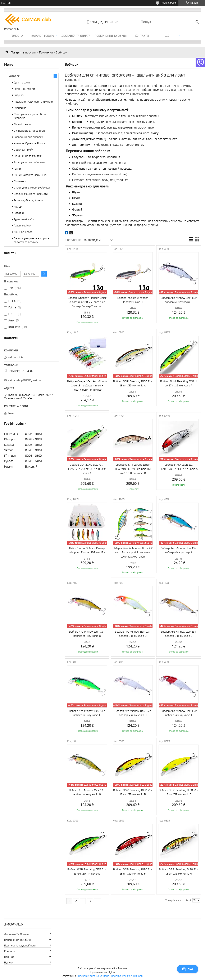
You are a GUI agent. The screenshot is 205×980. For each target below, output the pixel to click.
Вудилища (20, 108)
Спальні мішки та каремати (31, 194)
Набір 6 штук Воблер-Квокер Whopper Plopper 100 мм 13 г (87, 550)
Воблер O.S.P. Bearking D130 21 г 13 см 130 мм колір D (87, 871)
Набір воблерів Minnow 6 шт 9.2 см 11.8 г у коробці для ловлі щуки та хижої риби (133, 552)
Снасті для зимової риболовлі (32, 188)
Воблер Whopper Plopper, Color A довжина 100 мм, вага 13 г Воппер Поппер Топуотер (87, 302)
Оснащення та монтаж (28, 156)
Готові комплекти (24, 89)
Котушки (19, 95)
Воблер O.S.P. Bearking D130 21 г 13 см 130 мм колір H (179, 871)
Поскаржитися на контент (94, 976)
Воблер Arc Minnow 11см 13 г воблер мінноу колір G (87, 792)
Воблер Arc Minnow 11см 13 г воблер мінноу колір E (179, 634)
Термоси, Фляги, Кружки (29, 200)
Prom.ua (122, 968)
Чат (188, 969)
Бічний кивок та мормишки (30, 175)
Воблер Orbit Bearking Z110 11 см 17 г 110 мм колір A (179, 383)
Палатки (19, 213)
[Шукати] (197, 22)
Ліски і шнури (22, 124)
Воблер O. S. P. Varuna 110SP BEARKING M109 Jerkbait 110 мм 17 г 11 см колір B (133, 469)
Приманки (46, 52)
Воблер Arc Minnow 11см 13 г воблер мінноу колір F (87, 713)
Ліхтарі (18, 207)
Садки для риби (23, 150)
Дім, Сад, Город (23, 232)
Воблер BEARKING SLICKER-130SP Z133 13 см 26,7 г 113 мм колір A (87, 469)
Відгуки (9, 962)
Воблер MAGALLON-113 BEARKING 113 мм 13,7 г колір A (179, 467)
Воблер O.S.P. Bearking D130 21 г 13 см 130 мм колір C (179, 792)
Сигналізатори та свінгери (30, 131)
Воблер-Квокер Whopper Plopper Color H (133, 300)
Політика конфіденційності (20, 946)
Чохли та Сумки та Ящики (29, 143)
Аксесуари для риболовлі (29, 162)
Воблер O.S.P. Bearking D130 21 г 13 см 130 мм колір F (133, 871)
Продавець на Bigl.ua (103, 972)
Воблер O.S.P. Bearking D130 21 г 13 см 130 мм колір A (133, 383)
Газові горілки (22, 226)
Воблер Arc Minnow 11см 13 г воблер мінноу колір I (179, 713)
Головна (17, 36)
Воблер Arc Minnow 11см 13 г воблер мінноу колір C (87, 634)
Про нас (9, 957)
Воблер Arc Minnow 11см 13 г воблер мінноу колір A (179, 550)
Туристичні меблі (24, 219)
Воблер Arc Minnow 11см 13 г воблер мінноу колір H (133, 713)
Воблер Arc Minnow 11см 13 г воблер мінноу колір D (133, 634)
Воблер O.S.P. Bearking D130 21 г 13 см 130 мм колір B (133, 792)
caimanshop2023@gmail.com (26, 380)
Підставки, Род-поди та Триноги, (33, 102)
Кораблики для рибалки (28, 137)
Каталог (14, 76)
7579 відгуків (169, 3)
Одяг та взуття (23, 83)
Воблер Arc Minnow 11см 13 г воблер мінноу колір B (179, 300)
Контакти (142, 36)
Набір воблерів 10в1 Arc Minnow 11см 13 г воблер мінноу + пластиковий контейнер (87, 385)
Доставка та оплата (76, 36)
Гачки (17, 169)
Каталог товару (43, 36)
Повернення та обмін (111, 36)
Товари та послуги (24, 52)
